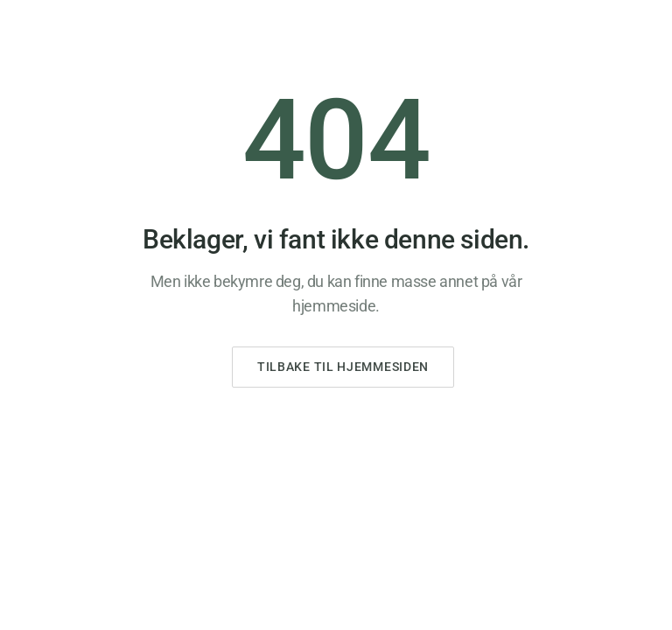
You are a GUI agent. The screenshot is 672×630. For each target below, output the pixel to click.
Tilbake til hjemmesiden (343, 367)
